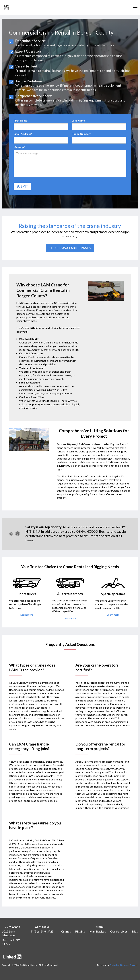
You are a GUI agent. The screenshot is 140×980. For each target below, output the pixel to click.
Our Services (119, 931)
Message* (19, 147)
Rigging (80, 931)
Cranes (66, 931)
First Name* (21, 121)
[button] (135, 7)
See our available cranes (70, 248)
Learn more (27, 615)
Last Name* (79, 121)
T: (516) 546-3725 (42, 931)
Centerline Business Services (124, 965)
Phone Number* (81, 134)
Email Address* (23, 134)
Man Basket (98, 931)
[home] (7, 7)
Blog (135, 931)
